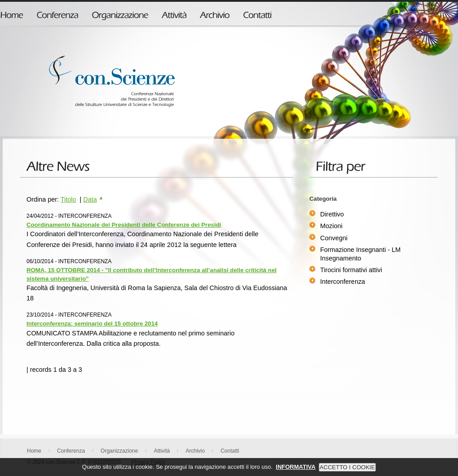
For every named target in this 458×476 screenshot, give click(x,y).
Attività (162, 451)
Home (34, 451)
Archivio (195, 451)
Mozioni (331, 226)
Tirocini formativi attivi (351, 270)
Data (93, 199)
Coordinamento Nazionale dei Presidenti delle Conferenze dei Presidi (124, 225)
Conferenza (71, 451)
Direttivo (332, 214)
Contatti (230, 451)
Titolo (68, 199)
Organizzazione (119, 451)
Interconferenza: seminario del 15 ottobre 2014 (92, 324)
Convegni (334, 238)
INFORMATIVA (295, 471)
